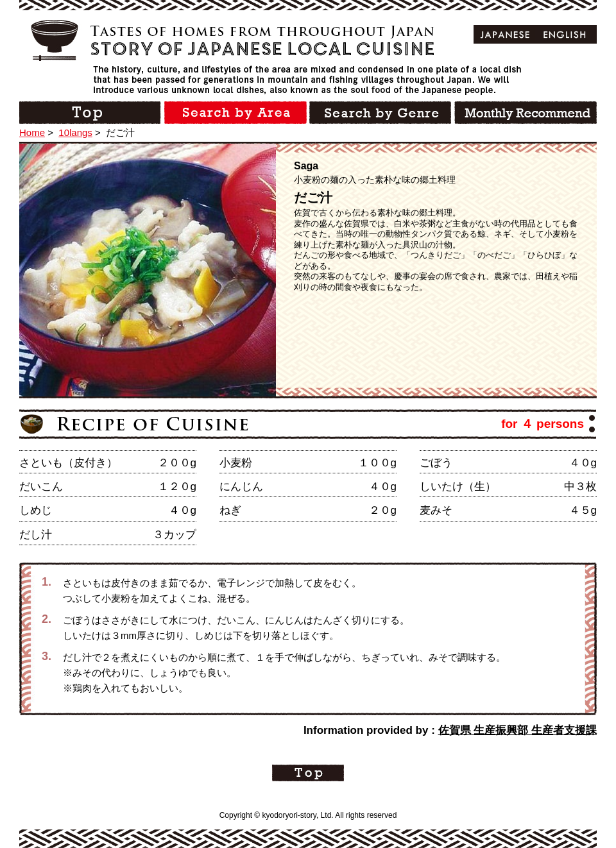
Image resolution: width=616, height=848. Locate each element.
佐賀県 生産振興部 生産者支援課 (518, 730)
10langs (75, 132)
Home (32, 132)
